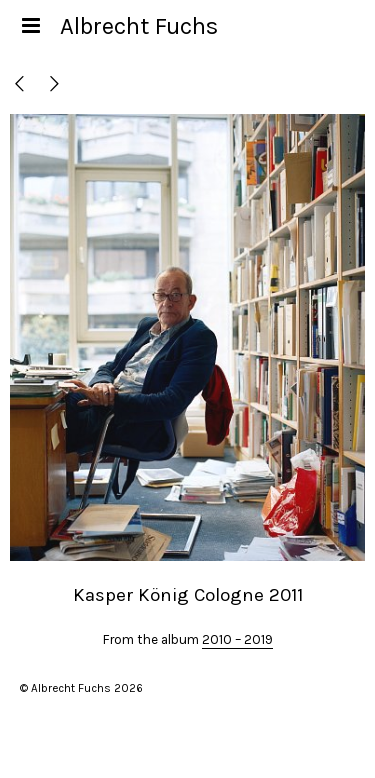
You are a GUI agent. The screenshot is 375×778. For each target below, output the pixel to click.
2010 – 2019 (237, 639)
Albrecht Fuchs (139, 26)
